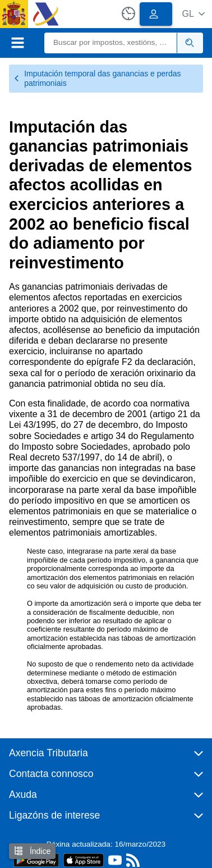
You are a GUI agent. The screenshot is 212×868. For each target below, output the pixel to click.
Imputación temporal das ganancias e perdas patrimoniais (97, 78)
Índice (32, 851)
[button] (193, 14)
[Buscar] (111, 43)
